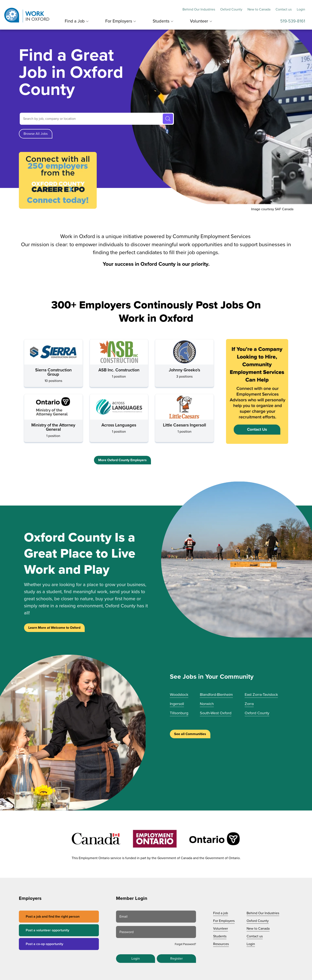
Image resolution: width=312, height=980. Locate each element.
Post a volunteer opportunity (47, 930)
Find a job (221, 913)
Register (176, 959)
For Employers (119, 21)
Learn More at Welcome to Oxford (54, 628)
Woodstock (179, 695)
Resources (221, 944)
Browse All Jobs (36, 134)
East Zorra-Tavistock (261, 695)
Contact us (284, 9)
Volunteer (199, 21)
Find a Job (75, 21)
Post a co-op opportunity (44, 944)
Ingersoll (177, 704)
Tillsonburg (179, 713)
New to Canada (259, 9)
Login (301, 9)
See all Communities (190, 734)
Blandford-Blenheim (216, 695)
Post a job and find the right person (53, 917)
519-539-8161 (293, 21)
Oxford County (231, 9)
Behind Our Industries (199, 9)
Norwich (207, 704)
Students (161, 21)
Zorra (249, 704)
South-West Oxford (216, 713)
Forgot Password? (185, 944)
